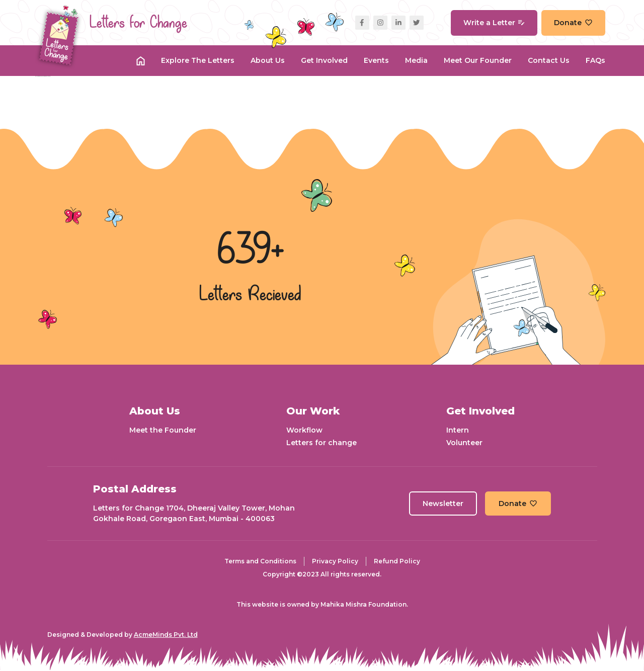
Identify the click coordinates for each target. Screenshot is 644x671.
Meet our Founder (478, 60)
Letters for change (321, 443)
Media (416, 60)
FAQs (595, 60)
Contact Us (549, 60)
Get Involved (324, 60)
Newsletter (443, 504)
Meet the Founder (163, 430)
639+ (251, 251)
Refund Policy (397, 561)
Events (376, 60)
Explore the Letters (198, 60)
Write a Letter (494, 23)
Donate (573, 23)
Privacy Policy (335, 561)
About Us (268, 60)
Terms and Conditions (260, 561)
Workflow (304, 430)
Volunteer (464, 443)
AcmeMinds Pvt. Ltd (166, 635)
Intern (458, 430)
